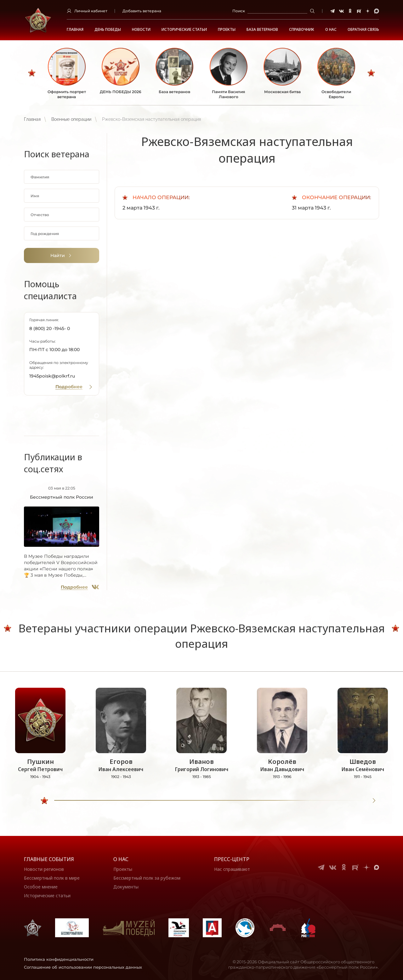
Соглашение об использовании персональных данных (83, 967)
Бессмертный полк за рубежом (147, 878)
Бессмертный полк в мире (52, 878)
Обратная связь (363, 30)
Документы (126, 887)
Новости (141, 30)
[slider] (44, 801)
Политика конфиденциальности (59, 959)
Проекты (227, 30)
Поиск (239, 11)
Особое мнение (41, 887)
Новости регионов (44, 869)
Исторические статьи (184, 30)
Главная (75, 30)
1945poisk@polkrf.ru (52, 376)
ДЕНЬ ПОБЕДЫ (108, 30)
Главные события (49, 859)
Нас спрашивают (232, 869)
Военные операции (71, 119)
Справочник (302, 30)
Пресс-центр (232, 859)
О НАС (331, 30)
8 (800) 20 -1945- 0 (50, 328)
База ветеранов (262, 30)
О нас (121, 859)
